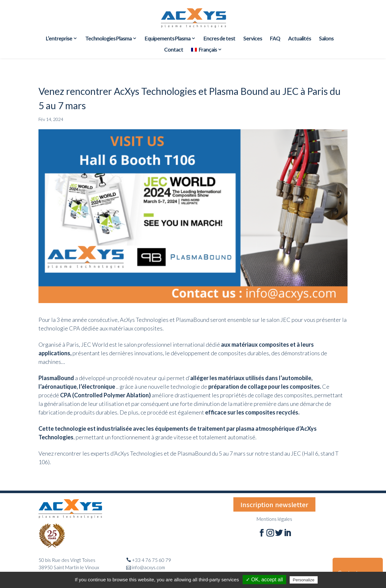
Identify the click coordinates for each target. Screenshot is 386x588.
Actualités (300, 39)
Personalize (304, 580)
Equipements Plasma (168, 39)
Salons (326, 39)
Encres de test (219, 39)
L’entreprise (59, 39)
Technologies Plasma (108, 39)
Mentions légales (274, 519)
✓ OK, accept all (264, 580)
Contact (174, 50)
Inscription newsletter (274, 504)
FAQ (275, 39)
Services (253, 39)
